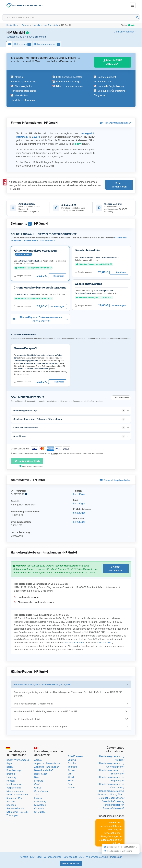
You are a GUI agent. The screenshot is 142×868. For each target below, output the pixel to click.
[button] (40, 263)
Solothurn (73, 763)
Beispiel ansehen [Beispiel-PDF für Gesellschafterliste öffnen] (83, 272)
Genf (37, 784)
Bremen (11, 773)
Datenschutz (70, 856)
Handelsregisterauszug (26, 597)
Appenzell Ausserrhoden (48, 763)
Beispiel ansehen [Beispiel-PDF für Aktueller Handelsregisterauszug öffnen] (22, 275)
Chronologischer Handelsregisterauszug (34, 602)
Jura (37, 794)
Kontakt (24, 856)
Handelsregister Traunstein (45, 25)
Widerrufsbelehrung (97, 856)
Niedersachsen (15, 790)
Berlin (9, 766)
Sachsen (11, 804)
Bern (37, 777)
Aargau (38, 759)
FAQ (32, 856)
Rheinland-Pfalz (15, 797)
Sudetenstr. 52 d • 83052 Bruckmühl (26, 37)
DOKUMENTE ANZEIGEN (113, 61)
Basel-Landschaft (44, 770)
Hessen (10, 780)
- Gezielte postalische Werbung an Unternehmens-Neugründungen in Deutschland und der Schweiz (110, 832)
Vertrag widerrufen (71, 863)
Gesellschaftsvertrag (66, 81)
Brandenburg (13, 770)
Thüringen (12, 815)
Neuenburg (40, 801)
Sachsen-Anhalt (15, 808)
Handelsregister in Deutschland (17, 751)
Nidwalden (40, 804)
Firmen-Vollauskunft (114, 808)
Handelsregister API (114, 804)
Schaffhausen (75, 756)
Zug (70, 783)
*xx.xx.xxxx (105, 642)
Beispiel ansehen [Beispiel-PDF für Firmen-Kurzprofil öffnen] (22, 381)
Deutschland (12, 25)
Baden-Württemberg (17, 759)
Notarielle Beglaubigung (109, 86)
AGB (82, 856)
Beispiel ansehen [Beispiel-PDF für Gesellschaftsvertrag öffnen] (83, 305)
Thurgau (72, 766)
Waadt (71, 776)
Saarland (11, 801)
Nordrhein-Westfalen (18, 794)
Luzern (38, 797)
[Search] (71, 17)
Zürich (71, 787)
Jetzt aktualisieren (119, 184)
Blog (39, 856)
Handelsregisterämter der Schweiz (49, 751)
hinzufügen (79, 494)
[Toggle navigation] (133, 6)
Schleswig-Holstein (17, 811)
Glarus (38, 787)
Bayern (25, 25)
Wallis (71, 780)
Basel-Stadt (41, 773)
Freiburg (39, 780)
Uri (69, 773)
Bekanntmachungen (48, 44)
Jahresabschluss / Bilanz (111, 794)
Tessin (71, 770)
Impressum (116, 856)
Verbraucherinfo (53, 856)
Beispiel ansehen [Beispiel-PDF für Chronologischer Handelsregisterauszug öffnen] (22, 306)
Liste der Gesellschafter (67, 76)
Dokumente (23, 44)
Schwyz (72, 759)
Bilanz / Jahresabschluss (68, 86)
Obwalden (40, 808)
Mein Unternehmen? (125, 32)
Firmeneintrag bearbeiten (116, 122)
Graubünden (41, 790)
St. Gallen (39, 811)
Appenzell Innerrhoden (47, 766)
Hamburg (11, 777)
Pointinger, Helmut (75, 642)
